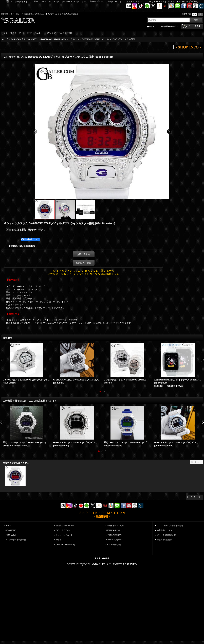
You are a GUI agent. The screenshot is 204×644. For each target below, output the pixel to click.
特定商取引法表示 (164, 540)
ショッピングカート (64, 535)
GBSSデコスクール (115, 540)
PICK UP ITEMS (63, 530)
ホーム (8, 526)
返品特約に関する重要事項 (22, 246)
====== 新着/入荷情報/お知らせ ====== (174, 526)
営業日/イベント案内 (115, 526)
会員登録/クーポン (170, 26)
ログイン (153, 26)
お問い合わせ (28, 230)
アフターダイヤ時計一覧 (16, 540)
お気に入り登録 (84, 263)
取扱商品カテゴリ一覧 (65, 526)
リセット (198, 462)
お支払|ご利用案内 (114, 535)
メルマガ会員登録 (114, 545)
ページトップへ (196, 497)
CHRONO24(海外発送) (66, 545)
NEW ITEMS (11, 530)
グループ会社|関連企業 (166, 535)
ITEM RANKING (113, 530)
